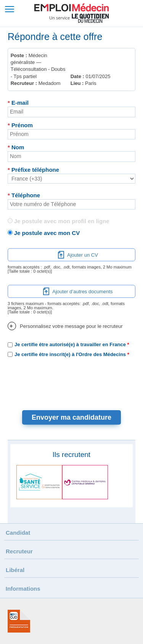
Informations (23, 589)
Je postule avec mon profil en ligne (62, 221)
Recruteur (19, 551)
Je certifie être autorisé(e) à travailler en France (70, 344)
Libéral (15, 570)
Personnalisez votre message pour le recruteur (65, 326)
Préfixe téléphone (33, 170)
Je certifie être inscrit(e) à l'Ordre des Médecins (70, 354)
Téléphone (24, 195)
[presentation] (72, 380)
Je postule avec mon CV (47, 233)
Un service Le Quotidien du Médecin (79, 18)
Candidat (18, 533)
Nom (16, 147)
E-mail (18, 103)
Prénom (20, 125)
